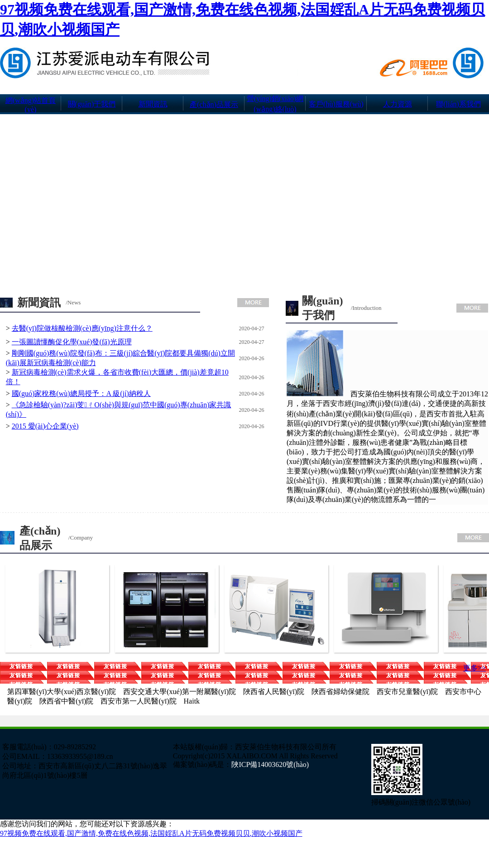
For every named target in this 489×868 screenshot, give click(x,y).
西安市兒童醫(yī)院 (407, 692)
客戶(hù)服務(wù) (336, 104)
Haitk (192, 701)
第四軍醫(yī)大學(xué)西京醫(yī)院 (62, 692)
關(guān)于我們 (92, 104)
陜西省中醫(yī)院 (66, 701)
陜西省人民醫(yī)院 (274, 692)
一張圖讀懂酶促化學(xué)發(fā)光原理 (72, 342)
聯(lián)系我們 (458, 104)
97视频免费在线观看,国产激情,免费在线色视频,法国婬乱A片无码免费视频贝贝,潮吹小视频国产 (151, 833)
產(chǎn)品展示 (214, 104)
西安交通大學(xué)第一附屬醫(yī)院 (180, 692)
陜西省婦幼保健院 (340, 692)
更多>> (475, 668)
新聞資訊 (153, 104)
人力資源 (398, 104)
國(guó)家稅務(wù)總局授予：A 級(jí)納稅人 (81, 393)
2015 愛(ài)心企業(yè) (45, 426)
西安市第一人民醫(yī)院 (138, 701)
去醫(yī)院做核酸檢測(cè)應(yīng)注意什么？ (82, 328)
